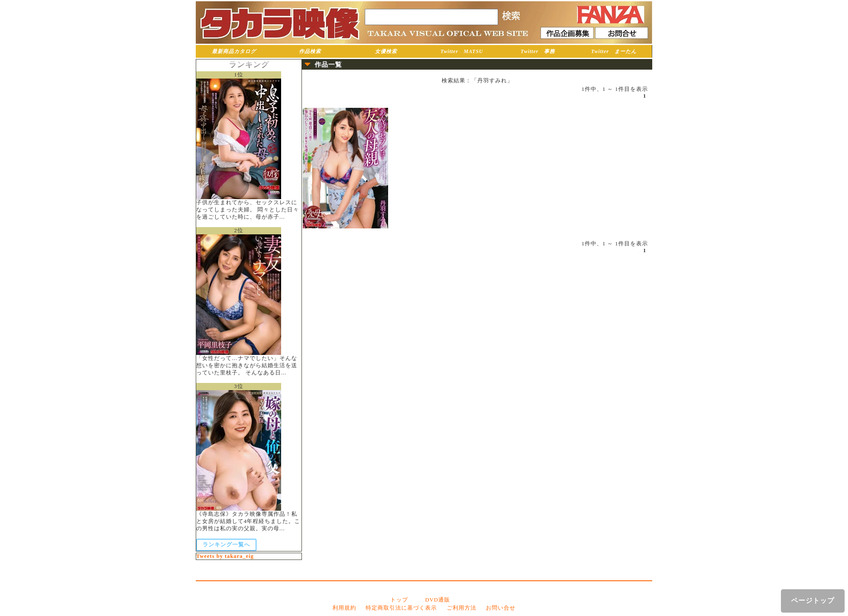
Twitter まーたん (614, 51)
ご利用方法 (462, 608)
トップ (399, 600)
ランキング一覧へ (226, 545)
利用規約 (344, 608)
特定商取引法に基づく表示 (401, 608)
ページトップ (813, 601)
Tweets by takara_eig (225, 556)
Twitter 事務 (538, 51)
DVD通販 (438, 600)
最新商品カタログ (234, 51)
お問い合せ (501, 608)
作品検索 (310, 51)
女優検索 (386, 51)
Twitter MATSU (462, 51)
